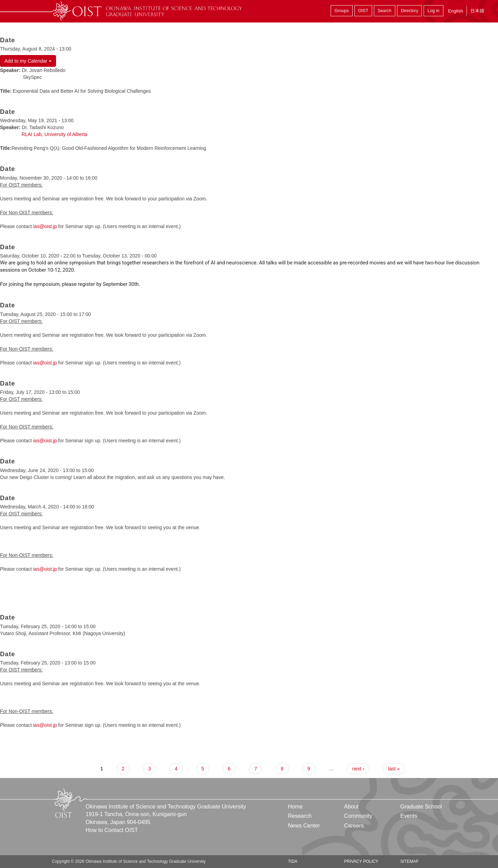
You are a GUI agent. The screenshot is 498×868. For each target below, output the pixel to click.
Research (300, 816)
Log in (433, 11)
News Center (304, 826)
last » (394, 769)
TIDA (293, 861)
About (351, 807)
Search (385, 11)
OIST (363, 11)
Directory (409, 11)
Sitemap (409, 861)
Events (409, 816)
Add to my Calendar (28, 61)
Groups (342, 11)
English (455, 11)
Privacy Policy (361, 861)
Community (358, 816)
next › (358, 769)
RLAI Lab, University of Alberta (54, 134)
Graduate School (421, 807)
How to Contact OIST (112, 830)
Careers (354, 826)
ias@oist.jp (45, 226)
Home (296, 807)
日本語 (477, 11)
